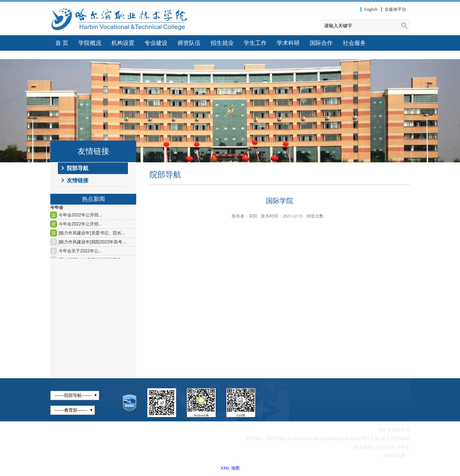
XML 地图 (230, 468)
